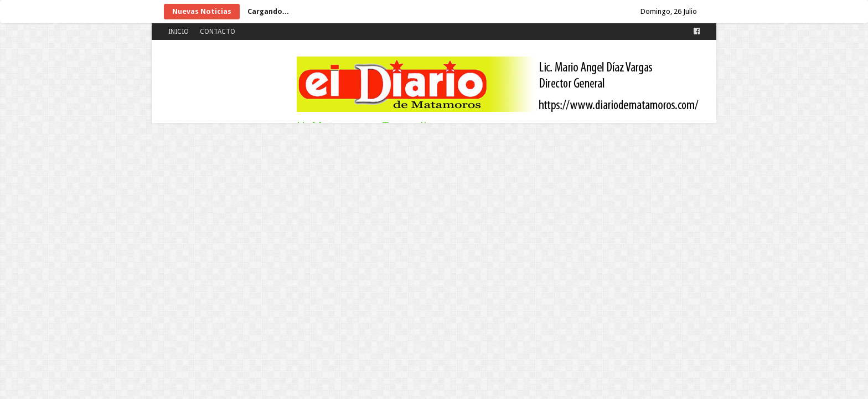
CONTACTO (218, 32)
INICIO (179, 32)
